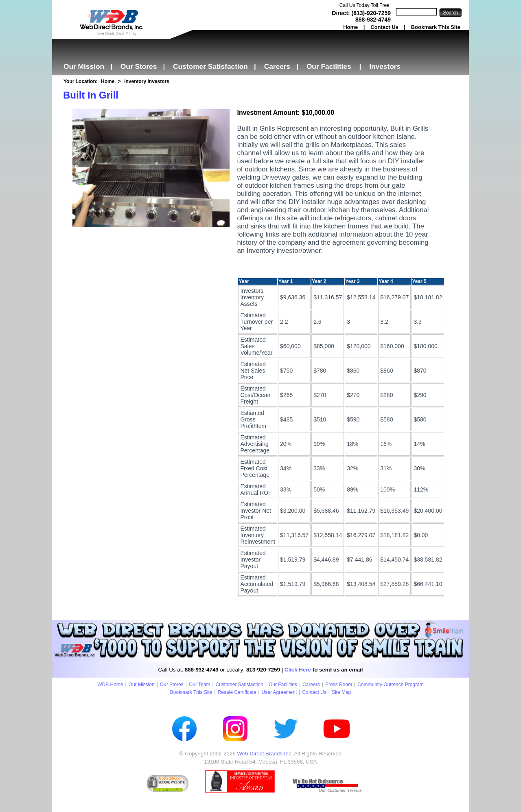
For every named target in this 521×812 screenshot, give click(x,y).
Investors (385, 66)
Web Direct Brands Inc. (265, 754)
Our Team (199, 685)
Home (350, 27)
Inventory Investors (147, 81)
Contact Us (384, 27)
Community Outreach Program (391, 685)
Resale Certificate (237, 692)
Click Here (298, 670)
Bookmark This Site (436, 27)
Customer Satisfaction (210, 66)
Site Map (341, 692)
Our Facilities (329, 66)
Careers (277, 66)
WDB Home (110, 685)
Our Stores (139, 66)
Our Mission (84, 66)
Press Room (339, 685)
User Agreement (279, 692)
